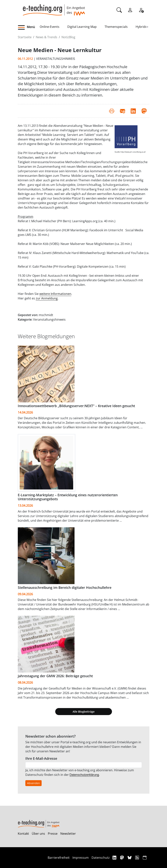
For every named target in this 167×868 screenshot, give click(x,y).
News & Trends (47, 37)
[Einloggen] (130, 10)
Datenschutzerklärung (84, 775)
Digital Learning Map (82, 27)
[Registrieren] (141, 10)
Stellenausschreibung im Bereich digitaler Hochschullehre (65, 587)
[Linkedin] (115, 857)
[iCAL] (145, 857)
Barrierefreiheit (59, 858)
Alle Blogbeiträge (84, 712)
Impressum (81, 858)
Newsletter (68, 834)
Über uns (38, 834)
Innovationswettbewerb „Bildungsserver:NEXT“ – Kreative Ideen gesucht (76, 406)
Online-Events (50, 27)
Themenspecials (116, 27)
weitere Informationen (55, 294)
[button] (29, 27)
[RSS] (138, 857)
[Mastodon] (122, 857)
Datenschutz (101, 858)
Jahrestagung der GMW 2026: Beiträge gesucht (55, 676)
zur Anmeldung (47, 298)
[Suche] (119, 10)
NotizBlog (68, 37)
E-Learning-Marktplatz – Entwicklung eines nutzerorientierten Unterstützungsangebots (68, 497)
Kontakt (23, 834)
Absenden (33, 783)
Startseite (25, 37)
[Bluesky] (130, 857)
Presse (53, 834)
